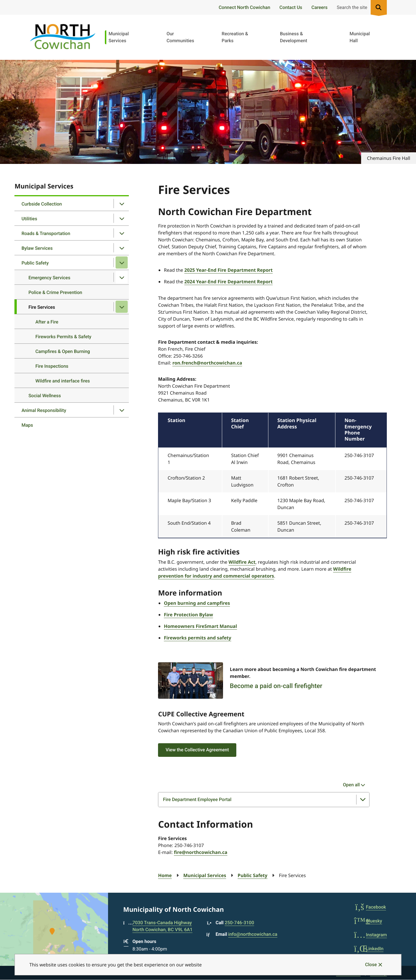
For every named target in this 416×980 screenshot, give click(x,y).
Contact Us (291, 7)
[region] (272, 475)
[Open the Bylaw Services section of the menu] (122, 248)
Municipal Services (119, 37)
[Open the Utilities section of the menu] (122, 218)
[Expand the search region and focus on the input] (361, 7)
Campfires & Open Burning (63, 351)
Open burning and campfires (197, 603)
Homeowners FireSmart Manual (200, 626)
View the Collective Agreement (197, 750)
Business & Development (294, 37)
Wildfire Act (242, 562)
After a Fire (47, 322)
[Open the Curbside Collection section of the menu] (122, 204)
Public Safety (35, 263)
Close (371, 965)
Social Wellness (44, 396)
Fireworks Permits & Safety (63, 337)
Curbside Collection (42, 204)
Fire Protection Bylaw (188, 615)
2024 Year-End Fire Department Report (229, 282)
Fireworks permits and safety (197, 638)
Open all (351, 785)
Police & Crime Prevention (55, 292)
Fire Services (42, 307)
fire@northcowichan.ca (201, 852)
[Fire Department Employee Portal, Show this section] (264, 800)
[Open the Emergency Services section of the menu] (122, 277)
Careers (320, 7)
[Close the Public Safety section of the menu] (122, 262)
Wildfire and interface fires (63, 381)
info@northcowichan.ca (253, 934)
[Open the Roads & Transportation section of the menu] (122, 233)
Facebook (370, 907)
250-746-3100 (239, 923)
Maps (27, 425)
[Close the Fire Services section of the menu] (122, 307)
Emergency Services (49, 278)
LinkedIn (369, 949)
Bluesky (368, 921)
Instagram (371, 935)
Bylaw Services (37, 248)
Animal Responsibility (44, 410)
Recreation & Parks (235, 37)
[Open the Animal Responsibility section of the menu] (122, 410)
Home (165, 875)
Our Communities (180, 37)
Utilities (29, 219)
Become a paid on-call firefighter (276, 686)
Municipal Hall (360, 37)
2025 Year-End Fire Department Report (229, 270)
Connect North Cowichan (244, 7)
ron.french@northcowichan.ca (207, 363)
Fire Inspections (52, 366)
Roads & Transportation (46, 233)
